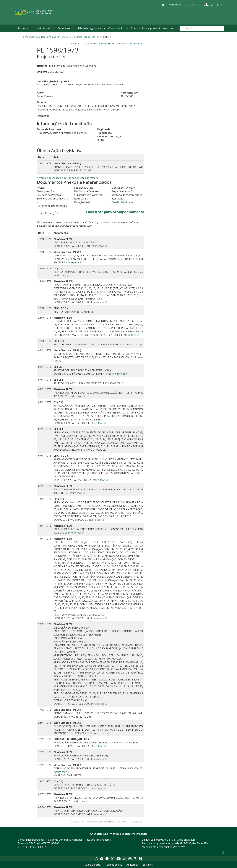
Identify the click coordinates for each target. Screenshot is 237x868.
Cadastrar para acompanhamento (85, 44)
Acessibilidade (176, 5)
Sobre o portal (93, 865)
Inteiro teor (97, 246)
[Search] (202, 28)
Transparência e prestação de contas (152, 28)
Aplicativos (133, 865)
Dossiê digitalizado (122, 202)
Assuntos (23, 28)
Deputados (64, 28)
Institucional (43, 28)
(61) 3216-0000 (183, 843)
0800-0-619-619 (169, 840)
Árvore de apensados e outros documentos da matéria (68, 178)
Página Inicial (28, 37)
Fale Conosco (193, 5)
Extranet (148, 865)
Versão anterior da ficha (111, 44)
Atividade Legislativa (89, 28)
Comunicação (116, 28)
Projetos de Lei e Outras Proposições (77, 37)
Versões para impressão (132, 44)
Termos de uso (114, 865)
